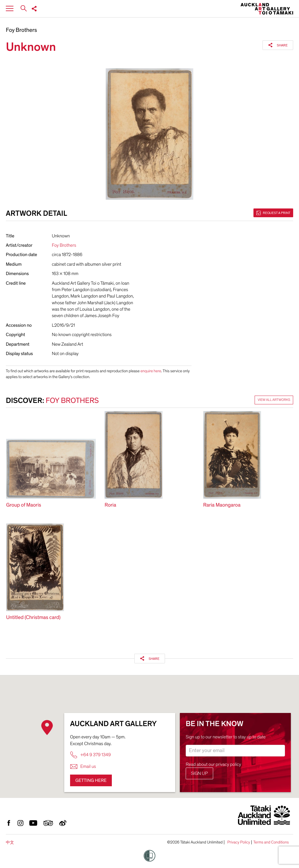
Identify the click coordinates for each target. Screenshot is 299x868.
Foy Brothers (21, 30)
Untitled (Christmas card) (33, 618)
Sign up (199, 773)
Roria (110, 505)
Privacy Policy (239, 842)
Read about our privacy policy (213, 764)
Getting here (91, 780)
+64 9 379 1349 (90, 755)
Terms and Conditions (271, 842)
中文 (10, 842)
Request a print (273, 213)
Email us (83, 767)
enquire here (151, 371)
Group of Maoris (24, 505)
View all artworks (274, 400)
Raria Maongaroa (222, 505)
